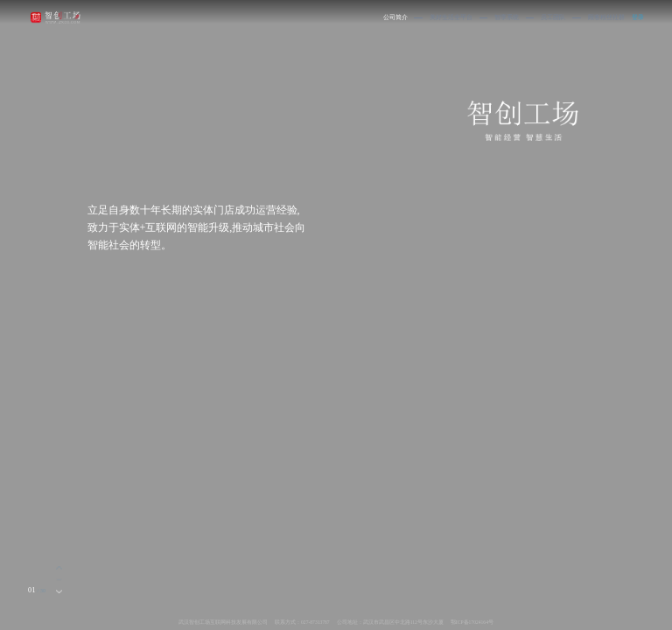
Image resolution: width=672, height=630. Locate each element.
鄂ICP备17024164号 (472, 622)
